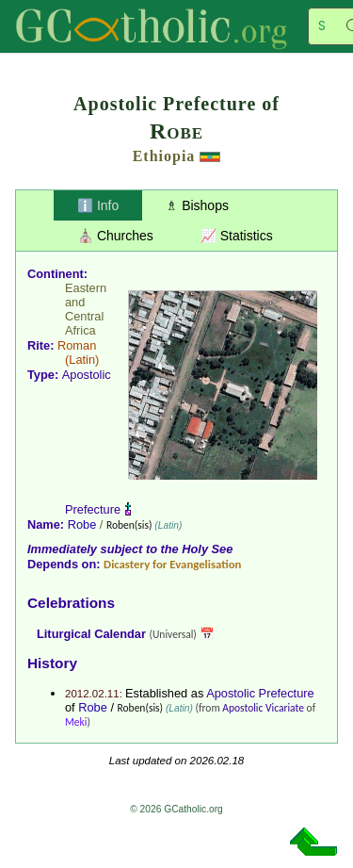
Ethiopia (164, 156)
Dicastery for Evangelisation (172, 564)
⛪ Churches (115, 236)
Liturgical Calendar (91, 634)
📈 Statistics (237, 236)
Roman (77, 345)
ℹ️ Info (98, 205)
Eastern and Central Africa (86, 309)
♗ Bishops (197, 205)
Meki (76, 722)
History (52, 663)
